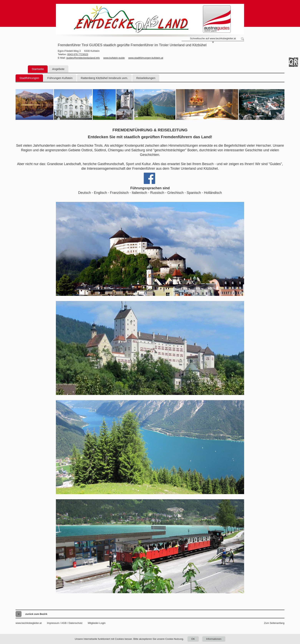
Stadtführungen (29, 78)
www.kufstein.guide (114, 58)
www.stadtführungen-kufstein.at (146, 58)
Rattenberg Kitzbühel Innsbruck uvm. (104, 78)
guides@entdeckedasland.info (83, 58)
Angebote (58, 69)
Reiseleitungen (146, 78)
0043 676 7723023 (78, 54)
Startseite (38, 69)
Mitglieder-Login (97, 623)
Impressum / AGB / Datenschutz (65, 623)
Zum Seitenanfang (274, 623)
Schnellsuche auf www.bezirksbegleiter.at (213, 38)
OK (193, 639)
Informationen (214, 639)
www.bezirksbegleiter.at (29, 623)
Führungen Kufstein (60, 78)
